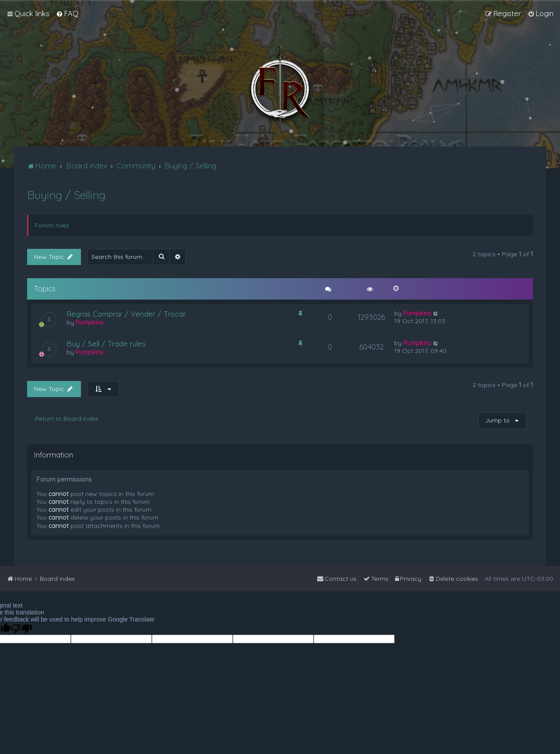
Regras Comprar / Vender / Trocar (126, 314)
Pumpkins (90, 322)
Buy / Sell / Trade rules (106, 344)
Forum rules (52, 225)
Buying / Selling (66, 195)
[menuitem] (67, 14)
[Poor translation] (21, 629)
